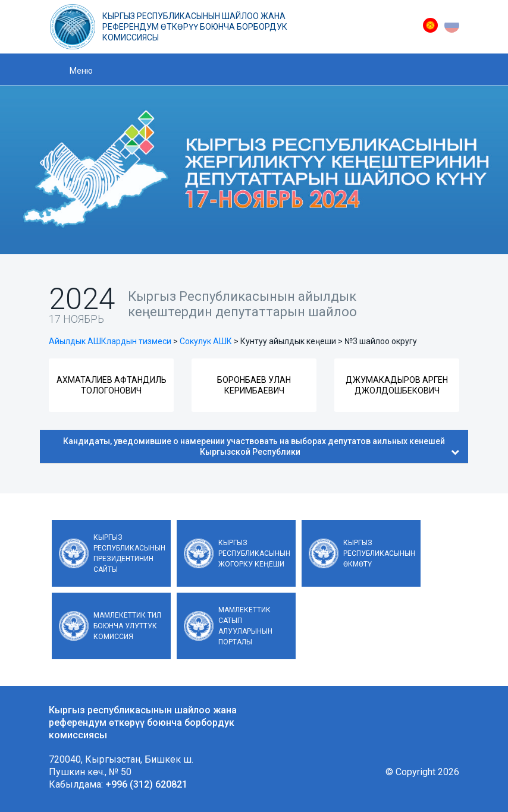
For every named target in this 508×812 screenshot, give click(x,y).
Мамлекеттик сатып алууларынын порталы (245, 626)
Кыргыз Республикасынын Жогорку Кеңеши (254, 553)
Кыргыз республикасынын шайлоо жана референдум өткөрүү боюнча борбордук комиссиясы (195, 27)
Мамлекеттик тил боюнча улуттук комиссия (127, 626)
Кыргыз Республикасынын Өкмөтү (379, 553)
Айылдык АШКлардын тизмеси (110, 341)
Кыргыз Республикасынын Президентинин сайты (129, 553)
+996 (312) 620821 (146, 784)
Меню (81, 71)
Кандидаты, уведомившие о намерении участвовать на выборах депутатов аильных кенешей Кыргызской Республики (261, 446)
